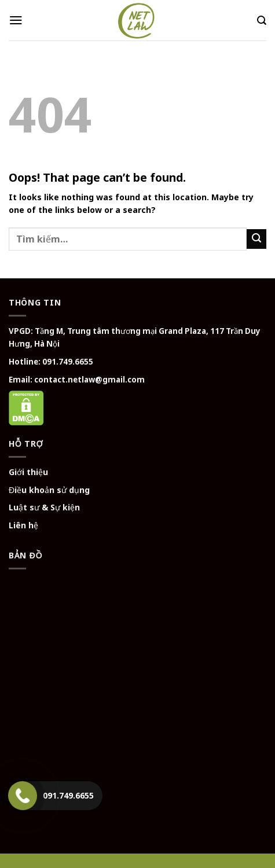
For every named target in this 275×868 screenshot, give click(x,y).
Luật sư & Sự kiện (44, 507)
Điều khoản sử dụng (49, 490)
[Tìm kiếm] (262, 21)
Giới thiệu (28, 472)
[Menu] (16, 20)
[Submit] (256, 239)
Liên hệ (23, 525)
